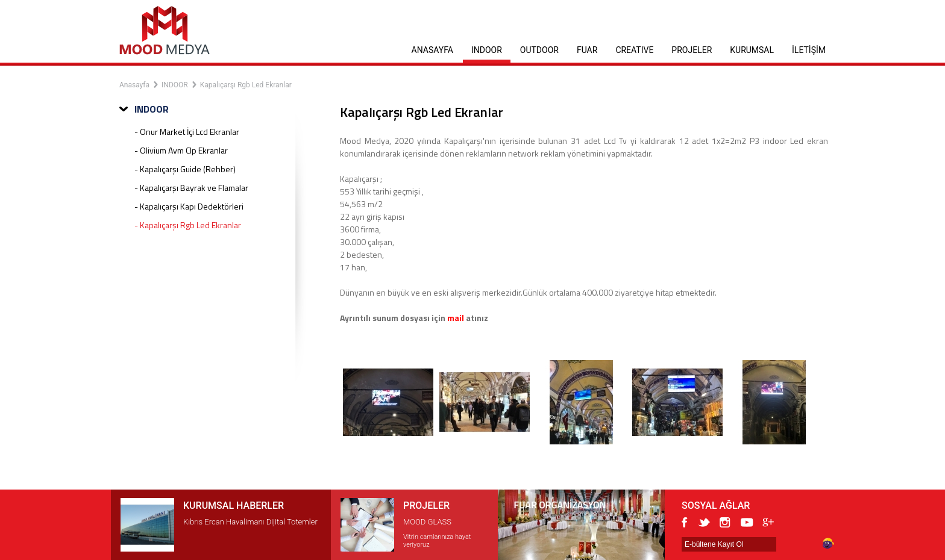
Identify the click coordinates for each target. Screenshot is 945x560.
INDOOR (487, 50)
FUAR (587, 50)
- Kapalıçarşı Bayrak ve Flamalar (191, 188)
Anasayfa (134, 85)
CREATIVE (634, 50)
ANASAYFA (432, 50)
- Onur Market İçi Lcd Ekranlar (187, 132)
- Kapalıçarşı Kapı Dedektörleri (189, 206)
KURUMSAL (752, 50)
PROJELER (692, 50)
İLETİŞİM (809, 50)
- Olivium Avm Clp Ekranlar (181, 150)
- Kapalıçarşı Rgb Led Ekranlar (188, 225)
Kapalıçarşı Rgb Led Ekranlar (246, 85)
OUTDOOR (539, 50)
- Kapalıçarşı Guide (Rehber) (185, 169)
